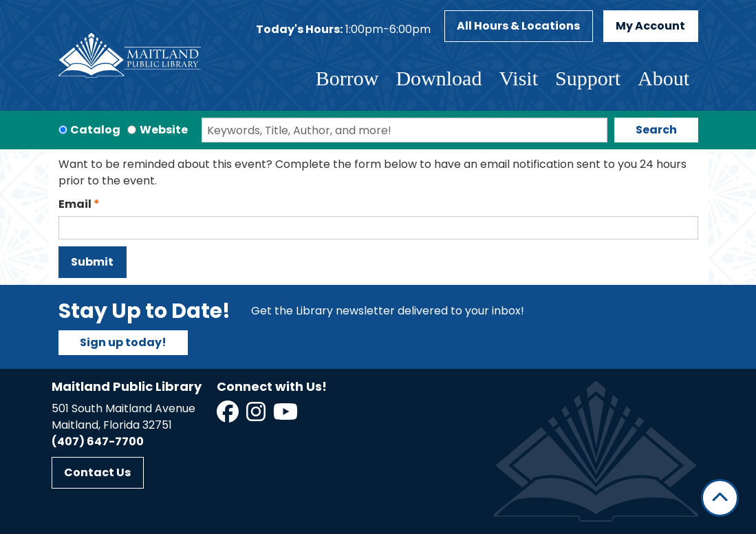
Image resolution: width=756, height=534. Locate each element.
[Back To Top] (720, 498)
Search (656, 130)
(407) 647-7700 (98, 441)
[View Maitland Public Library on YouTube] (287, 416)
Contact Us (97, 472)
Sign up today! (123, 342)
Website (164, 130)
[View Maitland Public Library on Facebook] (229, 416)
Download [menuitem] (439, 78)
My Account (650, 26)
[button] (343, 30)
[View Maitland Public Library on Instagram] (257, 416)
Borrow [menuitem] (347, 78)
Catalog (95, 130)
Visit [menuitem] (518, 78)
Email (75, 204)
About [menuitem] (663, 78)
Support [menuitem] (588, 78)
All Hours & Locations (518, 26)
